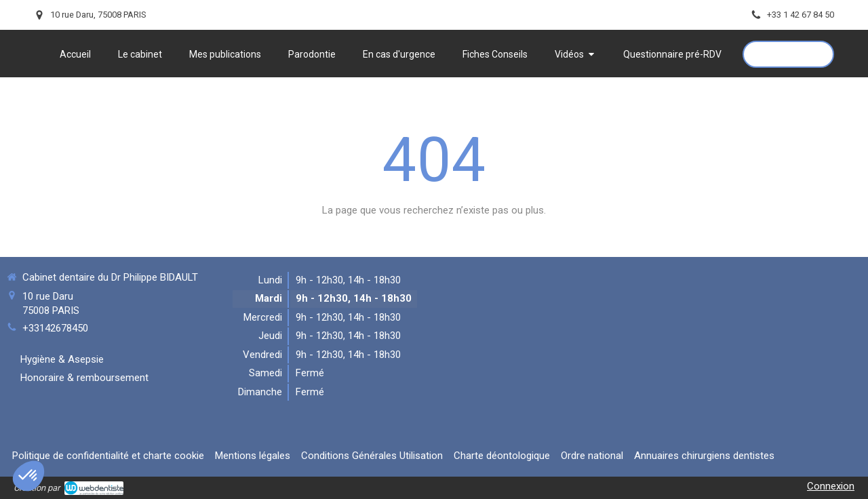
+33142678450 (55, 328)
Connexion (831, 486)
